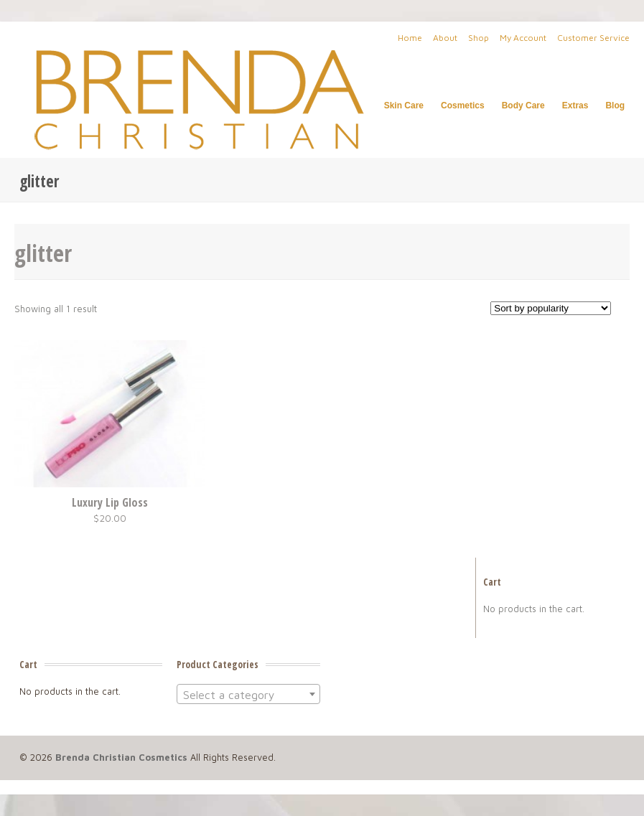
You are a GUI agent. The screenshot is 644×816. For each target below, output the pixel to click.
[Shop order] (551, 308)
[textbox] (248, 695)
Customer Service (593, 38)
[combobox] (248, 694)
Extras (575, 106)
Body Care (523, 105)
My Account (523, 38)
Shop (479, 38)
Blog (615, 106)
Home (410, 38)
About (445, 38)
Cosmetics (463, 106)
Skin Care (404, 106)
